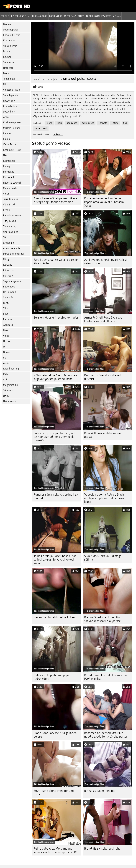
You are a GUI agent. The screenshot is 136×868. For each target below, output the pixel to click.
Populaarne (56, 16)
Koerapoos (9, 41)
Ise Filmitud (10, 292)
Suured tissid (10, 46)
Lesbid (7, 210)
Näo (5, 155)
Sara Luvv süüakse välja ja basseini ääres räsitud (56, 262)
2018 (40, 87)
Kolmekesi (9, 161)
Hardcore (8, 68)
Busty (6, 303)
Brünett (7, 51)
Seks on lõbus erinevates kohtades (56, 318)
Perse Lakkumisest (13, 254)
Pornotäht (9, 177)
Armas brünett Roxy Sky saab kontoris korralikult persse (103, 319)
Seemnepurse (11, 30)
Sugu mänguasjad (13, 281)
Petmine (8, 319)
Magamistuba (10, 385)
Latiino (7, 133)
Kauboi (7, 57)
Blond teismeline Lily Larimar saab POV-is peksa (107, 677)
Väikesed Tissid (12, 90)
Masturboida (10, 188)
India (59, 123)
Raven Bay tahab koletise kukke (54, 617)
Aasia (6, 363)
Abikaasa (8, 325)
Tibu (6, 308)
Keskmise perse (12, 123)
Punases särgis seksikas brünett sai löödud (56, 496)
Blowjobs (8, 24)
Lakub (6, 139)
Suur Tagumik (10, 95)
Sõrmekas (9, 172)
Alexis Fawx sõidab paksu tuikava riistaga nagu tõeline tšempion (55, 200)
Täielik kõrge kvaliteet (99, 16)
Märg (6, 259)
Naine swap (10, 401)
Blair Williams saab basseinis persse (103, 435)
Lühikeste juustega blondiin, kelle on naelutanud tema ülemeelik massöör (55, 437)
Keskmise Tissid (12, 150)
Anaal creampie (12, 248)
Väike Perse (10, 144)
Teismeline (9, 79)
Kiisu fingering (11, 369)
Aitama (117, 16)
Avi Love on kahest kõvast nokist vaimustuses (105, 262)
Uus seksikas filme (21, 16)
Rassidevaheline (12, 216)
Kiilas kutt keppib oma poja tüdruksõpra (51, 677)
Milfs (6, 84)
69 (5, 358)
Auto (6, 380)
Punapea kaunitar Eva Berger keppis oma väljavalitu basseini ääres (104, 202)
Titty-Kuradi (10, 221)
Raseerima (9, 101)
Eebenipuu (9, 287)
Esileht (5, 16)
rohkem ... (58, 134)
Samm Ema (9, 298)
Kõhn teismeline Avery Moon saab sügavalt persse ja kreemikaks (56, 377)
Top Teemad (70, 16)
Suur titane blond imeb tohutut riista (54, 793)
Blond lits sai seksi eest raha (102, 849)
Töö (5, 237)
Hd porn (8, 341)
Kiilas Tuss (9, 270)
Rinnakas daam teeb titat (100, 791)
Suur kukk (9, 62)
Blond (6, 73)
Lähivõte (103, 123)
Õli (5, 347)
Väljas (6, 194)
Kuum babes (10, 106)
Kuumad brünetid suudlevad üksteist (103, 377)
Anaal (6, 117)
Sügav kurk (9, 112)
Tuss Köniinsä (10, 199)
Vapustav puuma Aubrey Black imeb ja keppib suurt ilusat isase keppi (105, 498)
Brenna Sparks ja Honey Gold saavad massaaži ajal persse (103, 619)
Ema (6, 314)
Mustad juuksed (12, 128)
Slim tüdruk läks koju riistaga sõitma (103, 558)
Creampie (9, 243)
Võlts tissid (9, 205)
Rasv (6, 374)
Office (6, 396)
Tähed (81, 16)
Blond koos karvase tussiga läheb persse (55, 735)
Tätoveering (10, 226)
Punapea (8, 276)
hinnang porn (40, 16)
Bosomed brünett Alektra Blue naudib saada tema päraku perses (106, 735)
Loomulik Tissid (12, 35)
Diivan (7, 352)
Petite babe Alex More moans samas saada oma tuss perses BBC (56, 850)
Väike (6, 336)
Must (6, 330)
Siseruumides (11, 232)
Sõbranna (8, 390)
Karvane (8, 265)
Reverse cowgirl (12, 183)
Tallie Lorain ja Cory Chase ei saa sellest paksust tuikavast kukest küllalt (55, 560)
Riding (6, 166)
